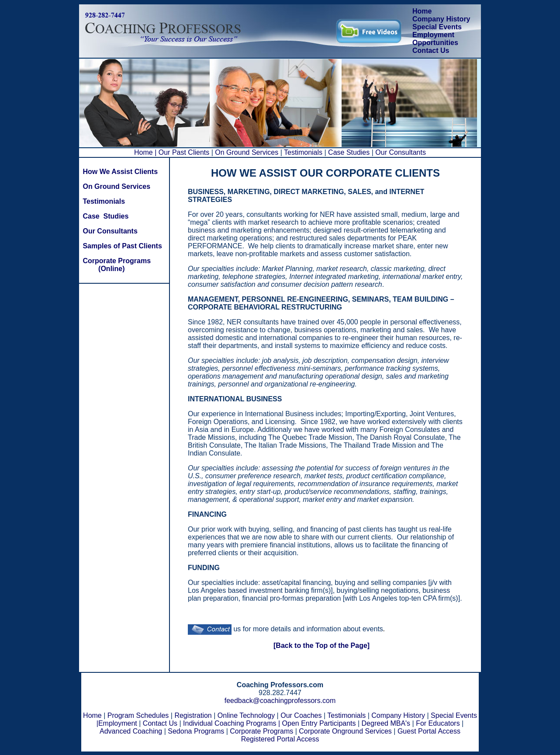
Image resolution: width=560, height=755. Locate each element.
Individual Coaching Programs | (232, 723)
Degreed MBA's (386, 723)
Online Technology (246, 715)
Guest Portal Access (429, 731)
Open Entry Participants (319, 723)
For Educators (438, 723)
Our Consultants (400, 152)
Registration (193, 715)
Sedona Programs (196, 731)
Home (422, 11)
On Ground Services (247, 152)
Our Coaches (301, 715)
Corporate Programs (261, 731)
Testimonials (304, 152)
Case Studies (349, 152)
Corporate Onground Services (345, 731)
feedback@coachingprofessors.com (280, 701)
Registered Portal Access (280, 739)
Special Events (437, 27)
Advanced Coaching (131, 731)
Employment (118, 723)
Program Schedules (138, 715)
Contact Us (431, 50)
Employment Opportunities (435, 39)
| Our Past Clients (183, 152)
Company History (441, 19)
